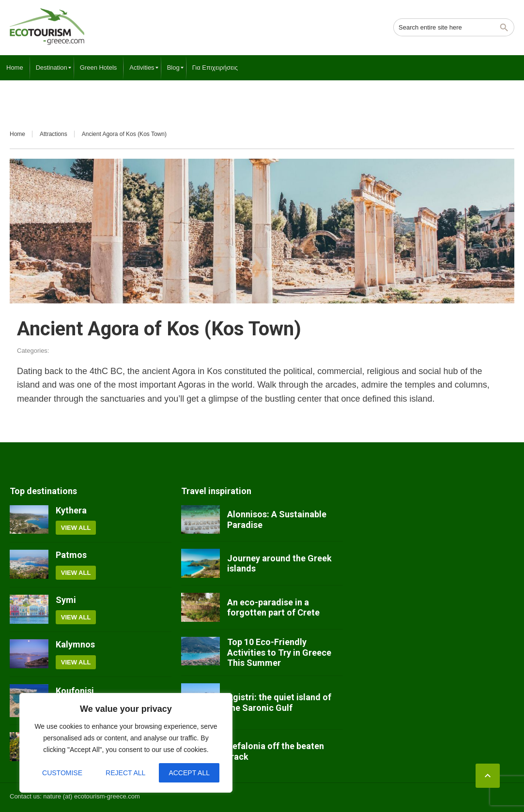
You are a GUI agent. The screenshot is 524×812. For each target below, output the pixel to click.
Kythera (71, 510)
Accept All (189, 773)
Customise (62, 773)
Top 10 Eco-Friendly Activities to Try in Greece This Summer (279, 652)
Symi (66, 600)
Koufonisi (75, 691)
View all (76, 528)
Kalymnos (75, 644)
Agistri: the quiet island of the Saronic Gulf (279, 702)
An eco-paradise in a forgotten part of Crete (273, 608)
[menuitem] (15, 68)
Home (17, 134)
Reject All (125, 773)
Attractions (54, 134)
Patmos (71, 555)
